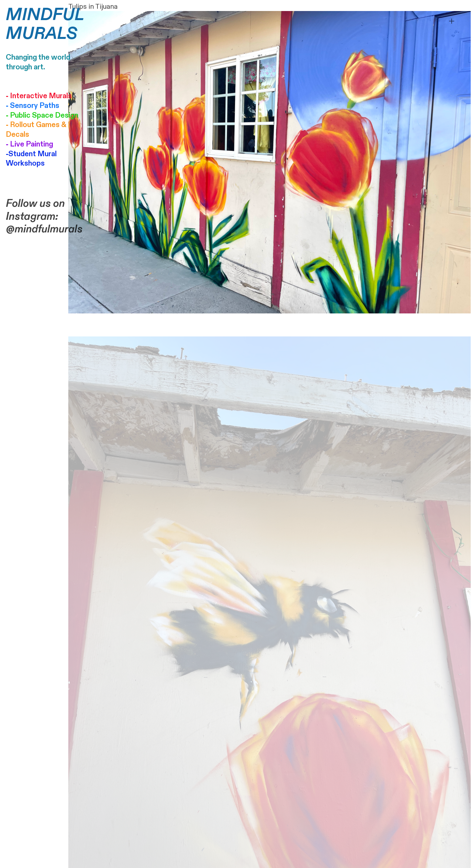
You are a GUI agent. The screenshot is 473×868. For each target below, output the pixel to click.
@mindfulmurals (44, 229)
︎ (452, 21)
